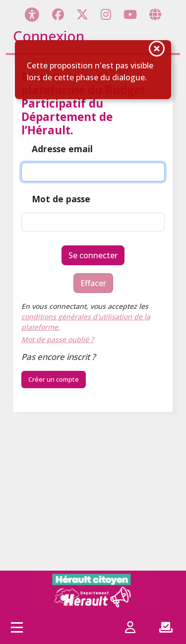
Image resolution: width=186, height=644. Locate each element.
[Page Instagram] (106, 14)
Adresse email (62, 149)
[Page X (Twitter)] (82, 14)
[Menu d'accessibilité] (32, 14)
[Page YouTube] (130, 14)
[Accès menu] (17, 627)
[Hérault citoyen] (93, 590)
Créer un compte (54, 379)
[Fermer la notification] (157, 50)
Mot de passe (61, 199)
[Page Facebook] (58, 14)
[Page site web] (155, 14)
